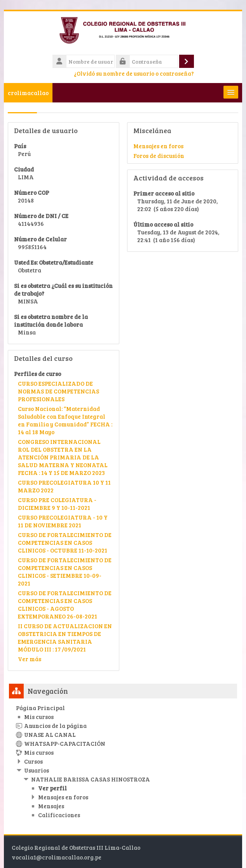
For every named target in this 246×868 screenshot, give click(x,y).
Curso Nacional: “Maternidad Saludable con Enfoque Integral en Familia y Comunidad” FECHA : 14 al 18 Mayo (65, 420)
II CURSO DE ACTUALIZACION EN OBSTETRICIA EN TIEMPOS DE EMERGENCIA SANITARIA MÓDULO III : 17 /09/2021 (65, 638)
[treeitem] (123, 761)
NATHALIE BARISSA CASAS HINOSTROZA (91, 779)
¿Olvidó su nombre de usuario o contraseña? (134, 73)
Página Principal (40, 708)
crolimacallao (28, 93)
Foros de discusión (159, 156)
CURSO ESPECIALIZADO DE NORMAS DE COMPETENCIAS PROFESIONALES (58, 391)
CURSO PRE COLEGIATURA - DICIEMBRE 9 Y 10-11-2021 (57, 504)
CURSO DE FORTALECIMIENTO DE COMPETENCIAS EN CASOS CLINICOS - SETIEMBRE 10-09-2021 (65, 572)
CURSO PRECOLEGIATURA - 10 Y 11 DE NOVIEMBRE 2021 (63, 521)
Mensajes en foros (158, 146)
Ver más (30, 659)
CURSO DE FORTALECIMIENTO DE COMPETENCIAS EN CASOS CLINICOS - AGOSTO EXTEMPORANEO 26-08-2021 (65, 605)
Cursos (33, 761)
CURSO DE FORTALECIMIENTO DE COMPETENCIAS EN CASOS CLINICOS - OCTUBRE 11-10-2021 (65, 542)
